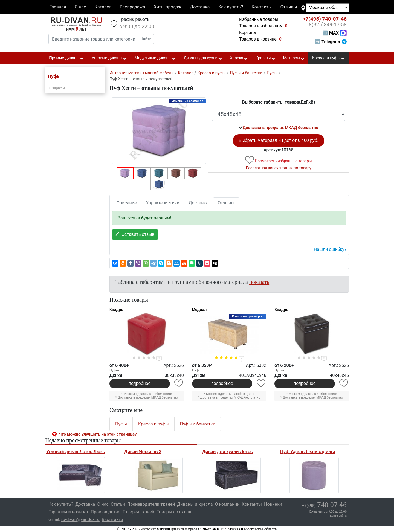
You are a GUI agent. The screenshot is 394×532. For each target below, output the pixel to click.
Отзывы (289, 7)
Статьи (118, 504)
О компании (227, 504)
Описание (127, 203)
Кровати (265, 58)
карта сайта (338, 516)
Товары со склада (175, 512)
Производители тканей (151, 504)
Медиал (199, 310)
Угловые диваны (109, 58)
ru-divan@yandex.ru (80, 520)
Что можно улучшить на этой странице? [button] (98, 434)
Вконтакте (112, 520)
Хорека (239, 58)
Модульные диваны (155, 58)
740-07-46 (325, 19)
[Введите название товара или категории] (93, 39)
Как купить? (231, 7)
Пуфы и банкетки (198, 424)
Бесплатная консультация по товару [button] (279, 168)
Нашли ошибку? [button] (330, 249)
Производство (106, 512)
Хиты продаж (168, 7)
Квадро (116, 310)
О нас (80, 7)
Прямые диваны (66, 58)
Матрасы (294, 58)
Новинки (273, 504)
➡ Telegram (331, 42)
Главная (58, 7)
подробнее (140, 383)
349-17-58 (328, 25)
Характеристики (163, 203)
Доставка (200, 7)
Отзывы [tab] (226, 203)
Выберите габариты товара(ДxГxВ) (279, 102)
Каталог (103, 7)
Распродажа (132, 7)
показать (259, 282)
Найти (146, 39)
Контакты (262, 7)
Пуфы (121, 424)
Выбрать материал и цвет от (278, 140)
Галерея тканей (138, 512)
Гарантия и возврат (69, 512)
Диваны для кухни (203, 58)
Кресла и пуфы (329, 58)
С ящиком (57, 88)
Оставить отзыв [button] (135, 234)
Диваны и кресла (195, 504)
